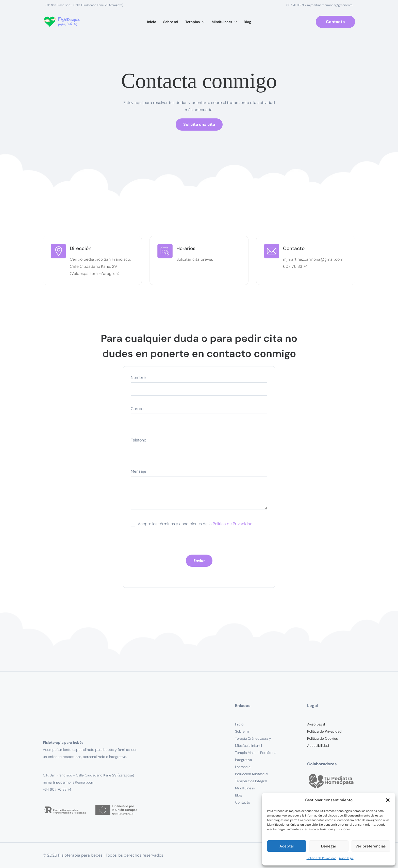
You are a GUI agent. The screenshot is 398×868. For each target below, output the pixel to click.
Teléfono (199, 449)
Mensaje (199, 491)
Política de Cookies (322, 738)
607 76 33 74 (295, 5)
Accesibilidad (318, 746)
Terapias (195, 22)
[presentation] (169, 545)
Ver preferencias (371, 846)
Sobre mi (171, 22)
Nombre (199, 386)
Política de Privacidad (321, 858)
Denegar (329, 846)
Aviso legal (346, 858)
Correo (199, 418)
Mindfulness (224, 22)
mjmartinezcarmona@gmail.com (330, 5)
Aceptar (287, 846)
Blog (247, 22)
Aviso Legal (316, 724)
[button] (388, 800)
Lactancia (243, 767)
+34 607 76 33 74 (57, 789)
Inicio (152, 22)
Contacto (243, 802)
